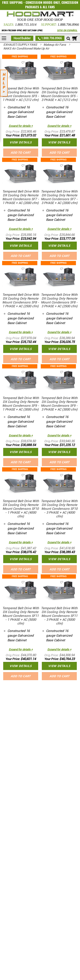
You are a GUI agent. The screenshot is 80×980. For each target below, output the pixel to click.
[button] (29, 62)
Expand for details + (21, 126)
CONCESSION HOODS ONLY (43, 3)
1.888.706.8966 (68, 25)
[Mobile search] (68, 39)
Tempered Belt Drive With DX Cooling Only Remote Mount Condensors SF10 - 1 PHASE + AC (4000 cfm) (21, 509)
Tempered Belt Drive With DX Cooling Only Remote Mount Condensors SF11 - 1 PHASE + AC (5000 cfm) (21, 616)
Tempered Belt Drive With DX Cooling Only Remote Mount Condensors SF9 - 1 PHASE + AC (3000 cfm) (21, 404)
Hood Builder (22, 38)
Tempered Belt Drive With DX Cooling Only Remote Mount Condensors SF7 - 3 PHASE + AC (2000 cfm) (59, 197)
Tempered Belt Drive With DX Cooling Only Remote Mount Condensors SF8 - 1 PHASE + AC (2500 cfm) (21, 300)
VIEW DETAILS (21, 142)
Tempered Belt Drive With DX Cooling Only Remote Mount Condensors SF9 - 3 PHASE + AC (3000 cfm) (59, 404)
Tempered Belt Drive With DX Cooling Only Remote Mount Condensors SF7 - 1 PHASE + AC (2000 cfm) (21, 197)
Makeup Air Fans (55, 45)
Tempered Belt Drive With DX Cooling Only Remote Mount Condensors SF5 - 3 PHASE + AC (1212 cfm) (59, 94)
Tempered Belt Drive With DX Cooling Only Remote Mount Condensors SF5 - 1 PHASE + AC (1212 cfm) (21, 94)
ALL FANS (49, 7)
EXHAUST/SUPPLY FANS (21, 45)
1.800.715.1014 (26, 25)
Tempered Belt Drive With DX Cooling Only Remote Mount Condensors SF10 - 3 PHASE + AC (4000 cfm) (59, 509)
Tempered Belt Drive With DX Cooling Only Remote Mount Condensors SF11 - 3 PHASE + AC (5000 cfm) (59, 616)
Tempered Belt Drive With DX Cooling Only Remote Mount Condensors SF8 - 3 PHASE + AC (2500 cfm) (59, 300)
